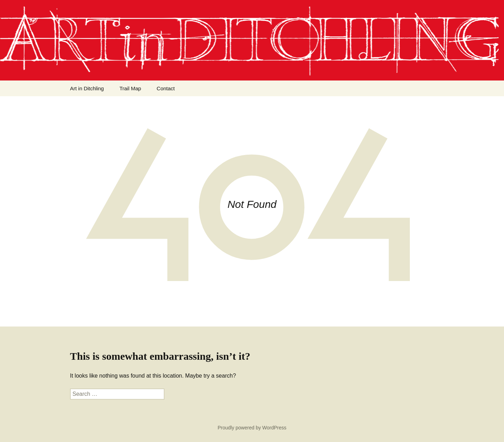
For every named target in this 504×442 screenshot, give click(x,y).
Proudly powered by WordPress (252, 428)
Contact (166, 88)
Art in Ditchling (87, 88)
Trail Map (130, 88)
